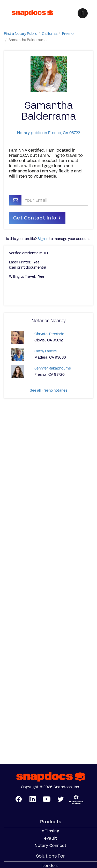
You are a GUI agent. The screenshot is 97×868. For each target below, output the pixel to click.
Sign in (43, 239)
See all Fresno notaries (48, 390)
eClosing (50, 831)
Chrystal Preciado (49, 334)
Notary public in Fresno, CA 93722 (48, 133)
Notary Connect (50, 846)
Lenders (51, 866)
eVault (50, 838)
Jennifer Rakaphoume (53, 368)
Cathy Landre (46, 351)
